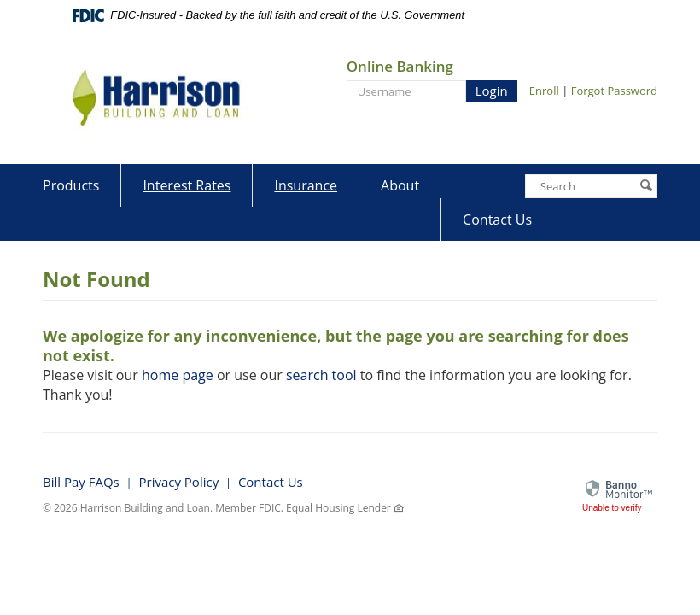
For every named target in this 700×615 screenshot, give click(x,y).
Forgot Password (614, 91)
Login (492, 91)
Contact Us (497, 220)
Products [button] (71, 185)
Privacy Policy (178, 482)
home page (178, 375)
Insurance (306, 185)
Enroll (544, 91)
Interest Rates (187, 185)
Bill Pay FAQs (81, 482)
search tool (321, 375)
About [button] (400, 185)
